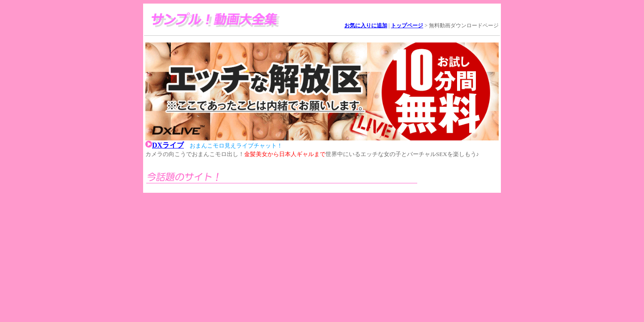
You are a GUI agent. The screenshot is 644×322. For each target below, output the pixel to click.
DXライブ (168, 145)
